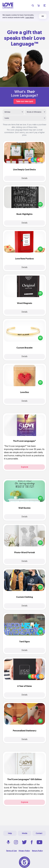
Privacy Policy (24, 851)
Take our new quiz (25, 101)
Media (25, 833)
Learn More (30, 17)
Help (10, 833)
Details (24, 178)
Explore (25, 467)
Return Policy (37, 851)
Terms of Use (11, 851)
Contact (39, 833)
